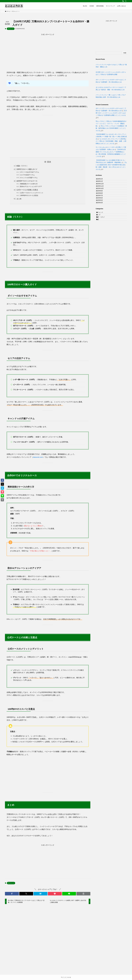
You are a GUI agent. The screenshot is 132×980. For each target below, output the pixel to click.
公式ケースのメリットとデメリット (32, 193)
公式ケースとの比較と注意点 (27, 190)
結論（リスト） (22, 166)
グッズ (100, 238)
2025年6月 (101, 214)
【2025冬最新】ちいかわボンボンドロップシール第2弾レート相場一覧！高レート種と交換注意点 (111, 137)
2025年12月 (102, 188)
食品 (100, 247)
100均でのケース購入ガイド (27, 169)
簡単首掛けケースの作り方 (29, 184)
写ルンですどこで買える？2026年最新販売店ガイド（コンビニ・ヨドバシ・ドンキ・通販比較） (111, 124)
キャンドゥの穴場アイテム (29, 178)
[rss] (123, 1)
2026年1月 (101, 184)
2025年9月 (101, 201)
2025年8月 (101, 205)
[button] (12, 894)
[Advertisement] (48, 50)
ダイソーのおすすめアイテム (30, 172)
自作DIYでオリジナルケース (27, 181)
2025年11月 (102, 193)
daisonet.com (38, 457)
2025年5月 (101, 218)
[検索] (126, 1)
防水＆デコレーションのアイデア (31, 186)
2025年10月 (102, 197)
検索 (125, 53)
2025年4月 (101, 223)
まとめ (19, 199)
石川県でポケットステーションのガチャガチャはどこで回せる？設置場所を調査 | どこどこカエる (111, 113)
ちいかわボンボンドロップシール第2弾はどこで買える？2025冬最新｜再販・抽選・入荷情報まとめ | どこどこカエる (111, 141)
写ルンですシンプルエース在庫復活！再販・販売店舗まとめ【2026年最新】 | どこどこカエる (111, 128)
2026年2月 (101, 180)
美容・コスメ (103, 243)
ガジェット (11, 29)
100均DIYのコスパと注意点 (29, 195)
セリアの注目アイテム (27, 175)
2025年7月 (101, 210)
